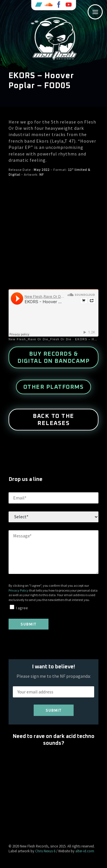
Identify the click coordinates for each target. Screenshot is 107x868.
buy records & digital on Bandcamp (54, 358)
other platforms (54, 387)
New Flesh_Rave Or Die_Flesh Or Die (40, 339)
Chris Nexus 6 (45, 851)
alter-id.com (85, 851)
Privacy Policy (19, 590)
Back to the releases (53, 420)
